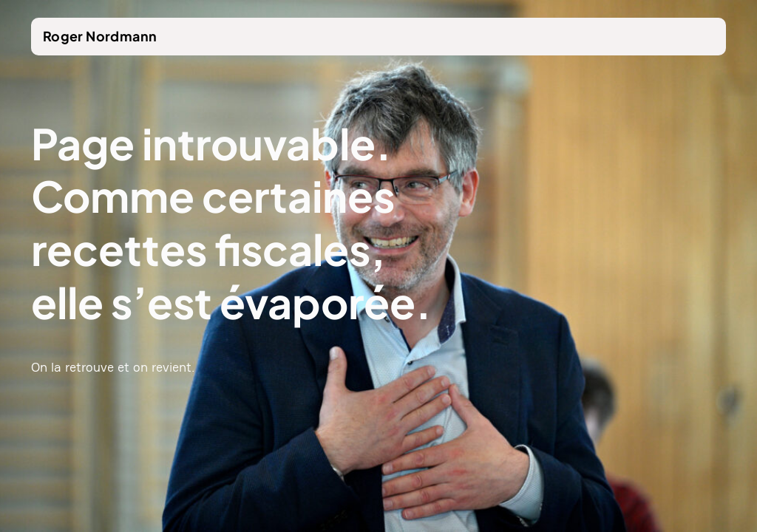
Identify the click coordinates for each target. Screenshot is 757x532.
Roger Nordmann (100, 36)
